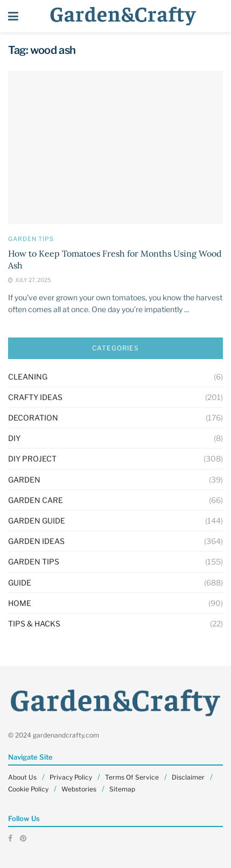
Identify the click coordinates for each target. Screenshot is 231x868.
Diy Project (32, 459)
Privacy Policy (71, 777)
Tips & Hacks (34, 624)
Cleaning (28, 377)
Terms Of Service (132, 777)
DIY (14, 438)
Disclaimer (188, 777)
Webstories (79, 789)
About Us (22, 777)
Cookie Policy (28, 789)
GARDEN (24, 480)
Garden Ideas (36, 541)
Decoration (33, 418)
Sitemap (122, 789)
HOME (20, 603)
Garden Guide (37, 521)
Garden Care (36, 500)
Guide (20, 583)
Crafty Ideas (35, 397)
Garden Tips (31, 239)
